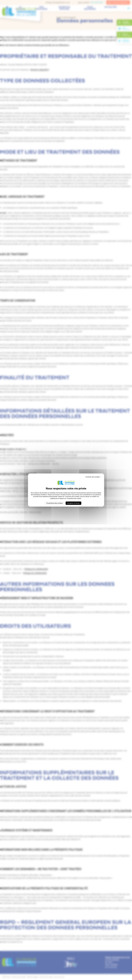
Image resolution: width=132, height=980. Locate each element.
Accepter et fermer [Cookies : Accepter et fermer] (73, 503)
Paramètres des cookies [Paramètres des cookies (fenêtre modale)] (55, 503)
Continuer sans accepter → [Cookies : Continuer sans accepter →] (93, 477)
